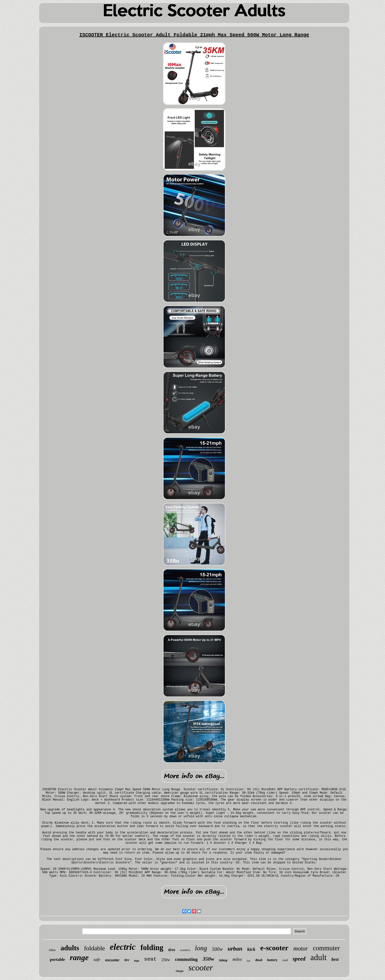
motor (301, 948)
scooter (201, 968)
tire (127, 960)
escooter (112, 960)
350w (208, 959)
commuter (326, 948)
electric (123, 947)
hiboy (223, 960)
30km (52, 950)
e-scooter (274, 948)
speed (299, 959)
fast (248, 961)
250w (166, 960)
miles (237, 959)
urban (235, 949)
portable (57, 960)
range (79, 957)
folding (152, 947)
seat (150, 959)
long (201, 948)
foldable (94, 948)
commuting (186, 959)
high (137, 961)
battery (272, 960)
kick (251, 949)
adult (318, 957)
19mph (179, 971)
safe (97, 960)
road (285, 960)
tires (172, 950)
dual (259, 960)
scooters (185, 950)
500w (217, 949)
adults (70, 948)
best (335, 959)
